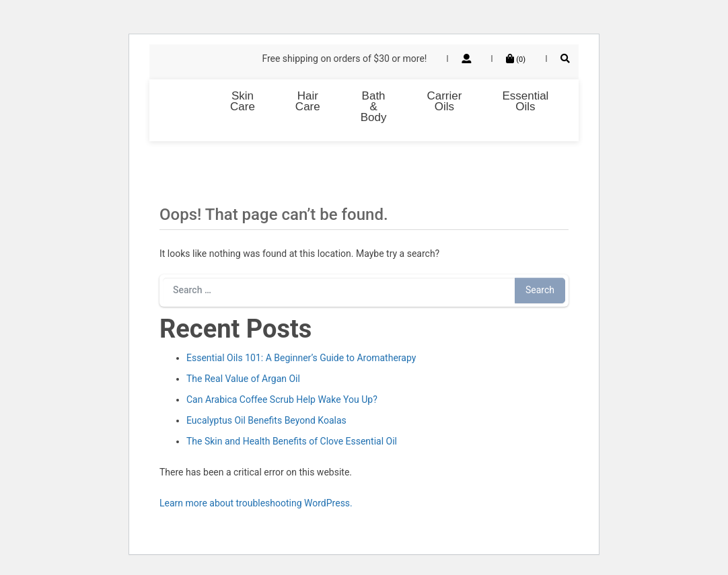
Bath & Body (374, 107)
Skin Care (243, 101)
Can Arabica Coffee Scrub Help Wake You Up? (282, 399)
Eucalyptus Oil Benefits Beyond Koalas (266, 420)
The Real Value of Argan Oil (243, 379)
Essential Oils (525, 101)
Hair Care (308, 101)
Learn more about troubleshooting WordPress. (256, 503)
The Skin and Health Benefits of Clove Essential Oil (292, 441)
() (516, 60)
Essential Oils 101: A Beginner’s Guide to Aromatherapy (301, 358)
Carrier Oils (444, 101)
